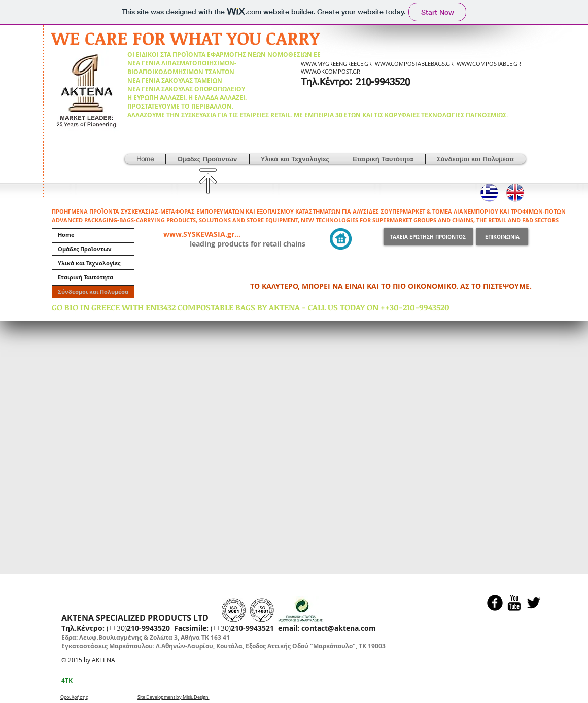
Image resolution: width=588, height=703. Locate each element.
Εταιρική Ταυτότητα (85, 277)
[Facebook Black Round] (495, 603)
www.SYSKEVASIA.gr (199, 234)
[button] (207, 159)
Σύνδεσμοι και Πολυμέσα (93, 291)
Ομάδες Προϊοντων (85, 249)
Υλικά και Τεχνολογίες (89, 263)
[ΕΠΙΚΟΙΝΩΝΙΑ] (502, 237)
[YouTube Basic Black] (514, 603)
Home (66, 235)
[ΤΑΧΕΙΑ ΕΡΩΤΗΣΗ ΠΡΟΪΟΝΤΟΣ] (428, 237)
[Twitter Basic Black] (533, 603)
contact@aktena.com (339, 628)
